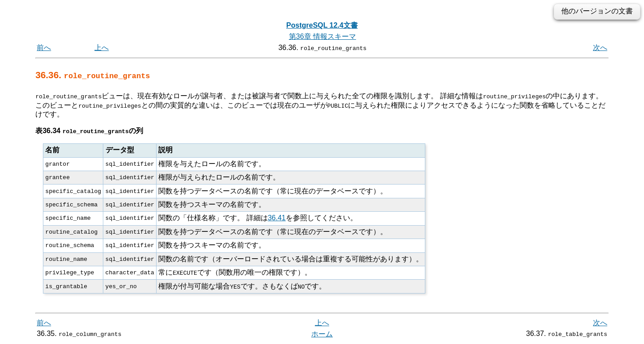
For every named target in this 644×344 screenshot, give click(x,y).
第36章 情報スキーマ (322, 36)
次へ (600, 48)
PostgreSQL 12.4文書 (322, 25)
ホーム (322, 334)
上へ (102, 48)
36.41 (277, 218)
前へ (44, 48)
